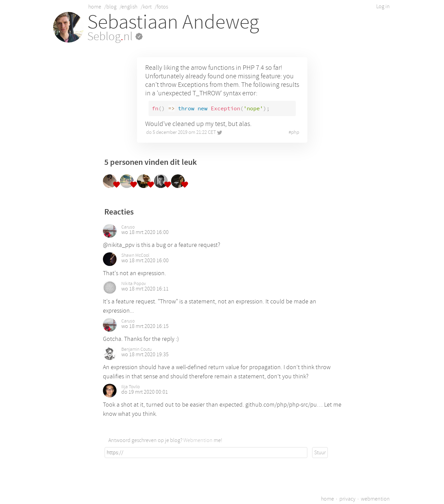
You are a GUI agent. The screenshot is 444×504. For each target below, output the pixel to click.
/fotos (161, 7)
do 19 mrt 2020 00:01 (145, 392)
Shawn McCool (135, 255)
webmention (375, 499)
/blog (110, 7)
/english (128, 7)
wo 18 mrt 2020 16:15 (145, 326)
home (95, 7)
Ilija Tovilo (131, 387)
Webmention (198, 440)
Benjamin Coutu (136, 349)
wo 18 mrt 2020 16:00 (145, 232)
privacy (347, 499)
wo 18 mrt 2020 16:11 (145, 289)
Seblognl (115, 36)
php (295, 132)
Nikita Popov (134, 284)
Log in (383, 6)
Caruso (128, 227)
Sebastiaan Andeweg (173, 22)
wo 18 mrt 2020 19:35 (145, 355)
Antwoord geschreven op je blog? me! (165, 440)
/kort (146, 7)
